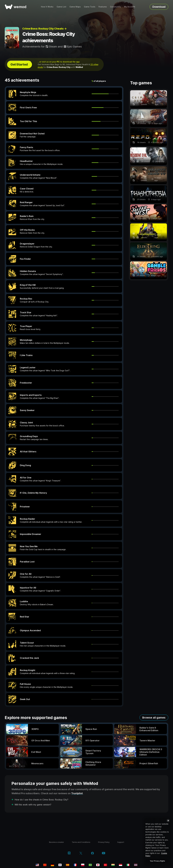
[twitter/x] (81, 853)
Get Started (19, 64)
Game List (61, 7)
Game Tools (90, 7)
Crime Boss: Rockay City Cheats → (44, 29)
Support (121, 842)
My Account (130, 7)
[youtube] (104, 853)
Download (159, 7)
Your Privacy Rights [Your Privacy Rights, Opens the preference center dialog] (157, 861)
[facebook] (93, 853)
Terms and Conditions (81, 842)
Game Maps (75, 7)
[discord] (69, 853)
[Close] (168, 821)
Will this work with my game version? (33, 805)
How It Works (47, 7)
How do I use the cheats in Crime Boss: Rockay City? (41, 800)
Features (103, 7)
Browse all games (154, 718)
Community (115, 7)
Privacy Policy (104, 842)
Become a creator (56, 842)
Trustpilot (77, 793)
